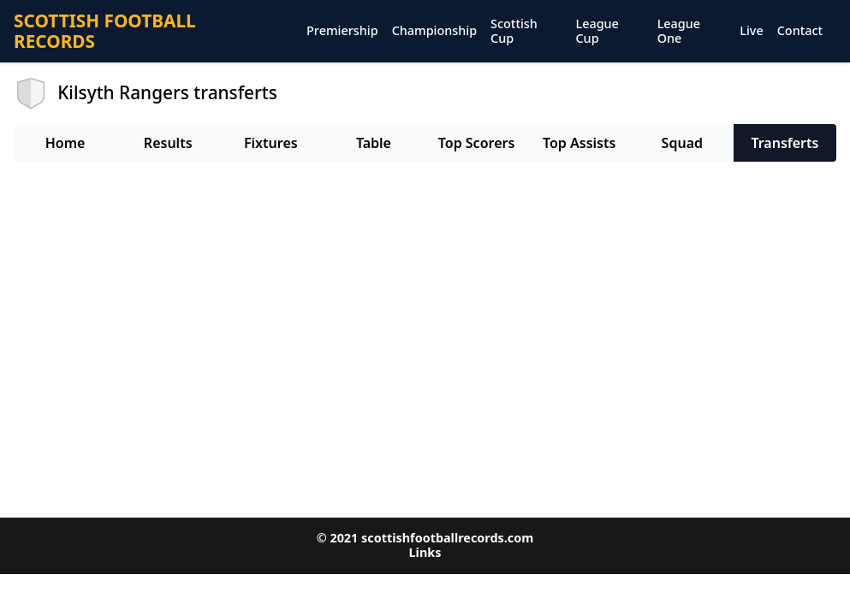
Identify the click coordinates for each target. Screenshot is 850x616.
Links (425, 552)
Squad (682, 143)
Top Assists (579, 143)
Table (374, 143)
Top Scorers (477, 143)
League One (679, 31)
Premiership (342, 31)
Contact (800, 31)
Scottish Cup (514, 31)
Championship (434, 31)
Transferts (785, 143)
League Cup (597, 31)
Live (751, 31)
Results (168, 143)
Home (65, 143)
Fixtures (271, 143)
